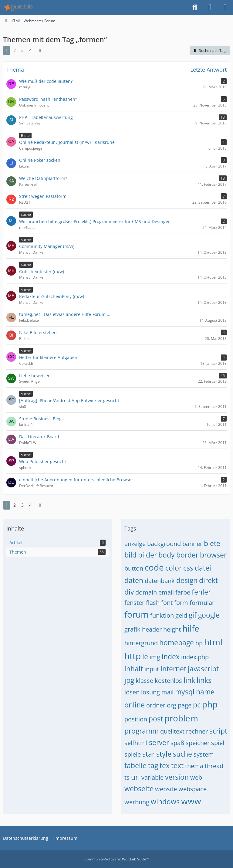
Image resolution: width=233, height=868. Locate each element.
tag (153, 765)
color (174, 568)
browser (213, 555)
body (167, 555)
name (205, 692)
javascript (203, 669)
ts (127, 777)
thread (214, 766)
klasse (144, 681)
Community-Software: (117, 859)
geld (181, 615)
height (172, 629)
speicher (198, 743)
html (213, 642)
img (155, 657)
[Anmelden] (210, 8)
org (172, 705)
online (135, 705)
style (164, 754)
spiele (133, 754)
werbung (137, 802)
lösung (150, 692)
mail (167, 692)
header (152, 629)
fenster (134, 603)
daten (134, 580)
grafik (132, 629)
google (209, 615)
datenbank (160, 581)
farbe (183, 592)
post (156, 719)
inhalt (134, 669)
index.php (195, 657)
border (187, 555)
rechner (197, 731)
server (159, 742)
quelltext (172, 731)
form (181, 603)
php (210, 704)
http (133, 656)
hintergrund (141, 643)
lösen (132, 692)
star (149, 754)
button (134, 568)
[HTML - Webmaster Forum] (18, 8)
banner (192, 544)
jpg (129, 680)
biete (212, 543)
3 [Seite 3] (22, 50)
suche (182, 754)
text (177, 765)
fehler (201, 592)
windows (165, 802)
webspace (192, 789)
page (185, 705)
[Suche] (195, 8)
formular (202, 603)
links (204, 680)
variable (152, 777)
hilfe (191, 628)
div (129, 592)
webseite (139, 788)
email (166, 592)
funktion (162, 615)
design (187, 580)
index (171, 656)
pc (197, 705)
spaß (177, 743)
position (136, 719)
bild (130, 555)
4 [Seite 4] (30, 50)
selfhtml (136, 743)
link (189, 680)
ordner (156, 705)
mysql (185, 692)
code (154, 567)
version (177, 777)
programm (142, 731)
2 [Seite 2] (15, 50)
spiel (218, 743)
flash (153, 603)
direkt (208, 580)
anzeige (135, 544)
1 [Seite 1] (7, 50)
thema (194, 766)
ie (145, 656)
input (152, 669)
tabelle (135, 765)
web (196, 777)
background (164, 544)
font (167, 603)
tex (165, 765)
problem (181, 718)
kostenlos (168, 681)
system (204, 754)
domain (146, 592)
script (218, 731)
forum (137, 614)
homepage (177, 643)
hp (199, 643)
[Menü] (225, 8)
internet (173, 669)
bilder (147, 555)
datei (203, 568)
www (191, 801)
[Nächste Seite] (40, 51)
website (166, 789)
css (188, 568)
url (135, 777)
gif (193, 615)
